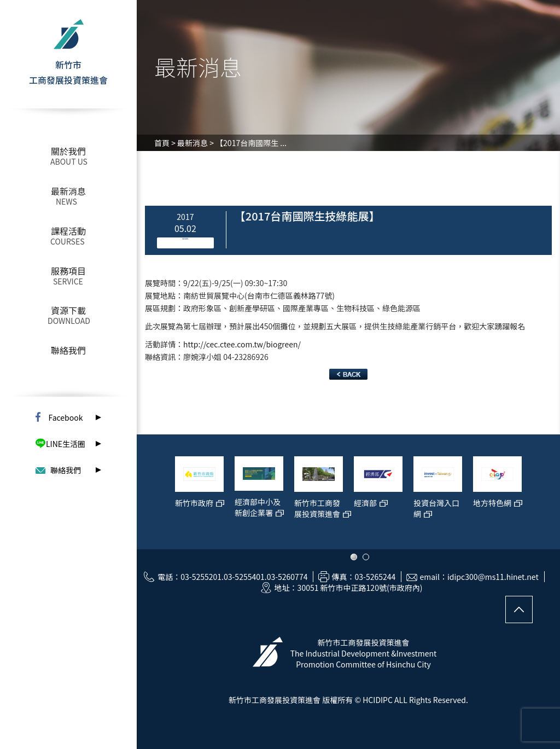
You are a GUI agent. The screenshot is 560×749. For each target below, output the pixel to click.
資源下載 (68, 310)
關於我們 (68, 151)
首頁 (162, 143)
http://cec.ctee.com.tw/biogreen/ (242, 344)
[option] (199, 497)
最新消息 (68, 191)
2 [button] (366, 557)
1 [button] (354, 557)
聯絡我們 (68, 350)
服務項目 (68, 271)
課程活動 (68, 231)
